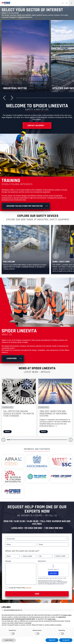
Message (8, 561)
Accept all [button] (66, 640)
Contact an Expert (36, 126)
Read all (7, 432)
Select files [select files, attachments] (53, 573)
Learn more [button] (9, 640)
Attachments (42, 561)
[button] (5, 98)
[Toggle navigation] (71, 3)
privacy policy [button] (67, 615)
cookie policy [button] (51, 619)
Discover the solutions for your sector (25, 206)
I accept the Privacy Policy (17, 588)
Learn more (12, 358)
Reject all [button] (52, 640)
